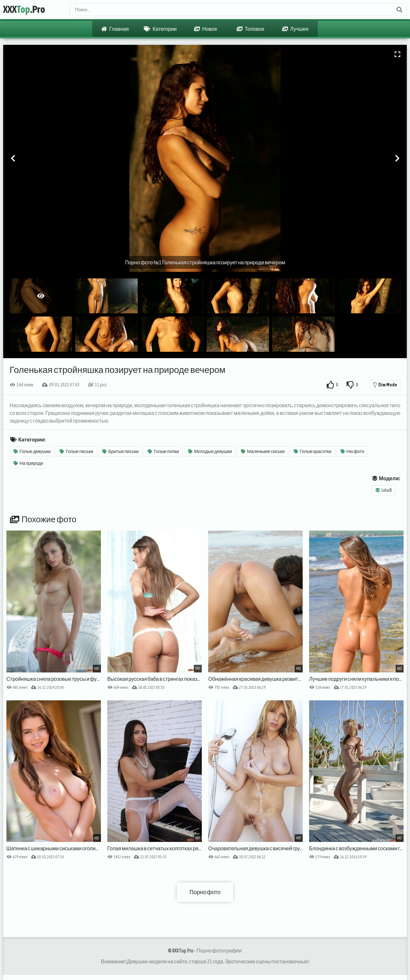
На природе (28, 463)
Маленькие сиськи (263, 451)
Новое (206, 29)
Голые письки (76, 451)
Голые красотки (313, 451)
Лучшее (295, 29)
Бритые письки (120, 451)
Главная (115, 29)
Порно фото (205, 892)
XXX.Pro (24, 9)
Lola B (384, 490)
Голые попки (163, 451)
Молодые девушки (210, 451)
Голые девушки (32, 451)
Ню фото (353, 451)
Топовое (250, 29)
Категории (160, 29)
